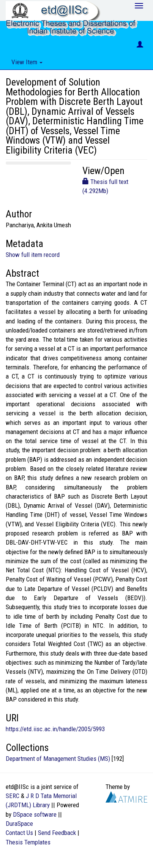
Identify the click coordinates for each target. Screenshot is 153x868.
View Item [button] (27, 62)
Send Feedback (57, 833)
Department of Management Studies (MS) (58, 759)
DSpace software (35, 814)
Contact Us (19, 833)
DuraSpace (19, 824)
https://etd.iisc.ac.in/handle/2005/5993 (55, 729)
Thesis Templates (28, 842)
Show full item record (33, 255)
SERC (13, 796)
